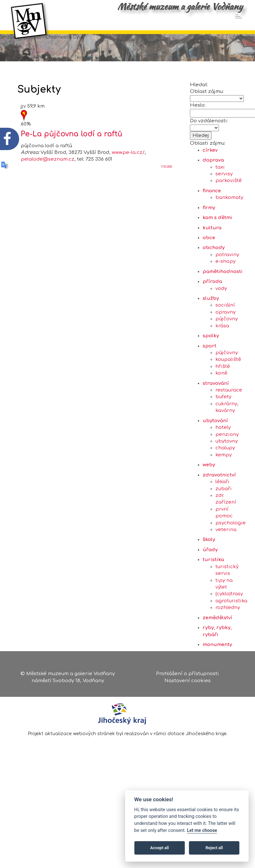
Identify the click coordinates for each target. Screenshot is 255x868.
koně (221, 404)
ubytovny (227, 472)
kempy (224, 486)
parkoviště (229, 212)
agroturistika (231, 632)
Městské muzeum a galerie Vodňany (180, 6)
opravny (225, 343)
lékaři (222, 512)
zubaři (224, 519)
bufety (223, 428)
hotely (223, 458)
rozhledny (228, 638)
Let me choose (202, 830)
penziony (227, 465)
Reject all (214, 848)
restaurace (229, 421)
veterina (226, 560)
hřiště (223, 397)
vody (221, 319)
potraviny (227, 285)
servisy (224, 205)
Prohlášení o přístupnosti (187, 676)
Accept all (160, 848)
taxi (220, 198)
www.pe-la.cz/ (128, 183)
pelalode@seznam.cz (48, 190)
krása (222, 357)
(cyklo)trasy (229, 625)
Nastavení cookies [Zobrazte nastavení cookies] (187, 683)
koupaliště (228, 390)
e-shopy (225, 292)
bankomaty (229, 228)
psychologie (231, 554)
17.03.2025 (166, 198)
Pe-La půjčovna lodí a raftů (71, 165)
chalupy (225, 479)
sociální (225, 336)
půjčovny (227, 350)
